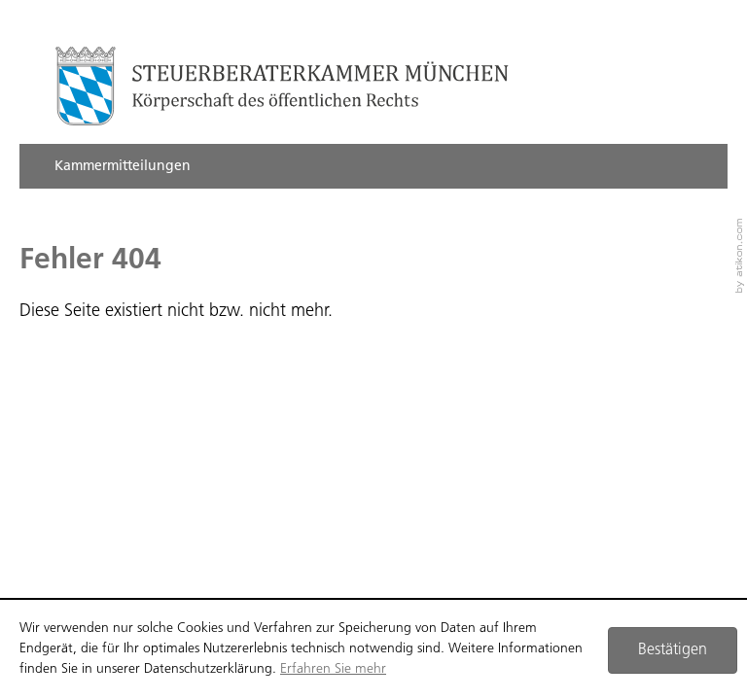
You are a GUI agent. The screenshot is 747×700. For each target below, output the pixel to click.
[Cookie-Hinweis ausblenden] (673, 650)
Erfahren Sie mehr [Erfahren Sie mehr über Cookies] (333, 669)
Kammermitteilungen (123, 167)
